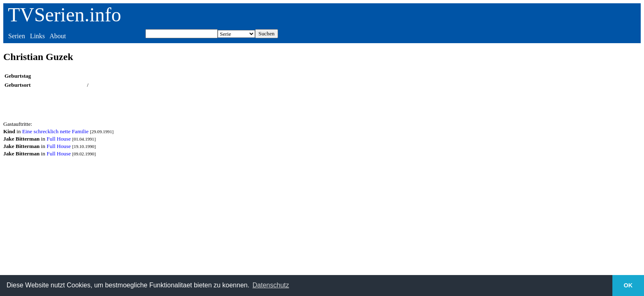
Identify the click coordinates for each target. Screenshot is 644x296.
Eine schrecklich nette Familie (55, 131)
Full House (59, 139)
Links (37, 36)
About (57, 36)
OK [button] (628, 285)
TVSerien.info (64, 15)
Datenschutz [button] (271, 285)
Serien (17, 36)
